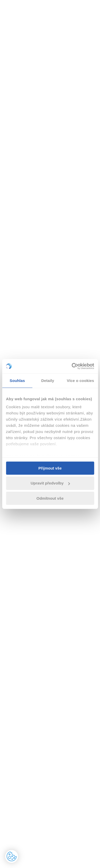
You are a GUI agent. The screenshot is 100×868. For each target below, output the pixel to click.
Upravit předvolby (50, 483)
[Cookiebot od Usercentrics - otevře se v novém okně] (72, 366)
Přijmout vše (50, 468)
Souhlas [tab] (17, 380)
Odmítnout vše (50, 498)
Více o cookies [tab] (80, 380)
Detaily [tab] (48, 380)
